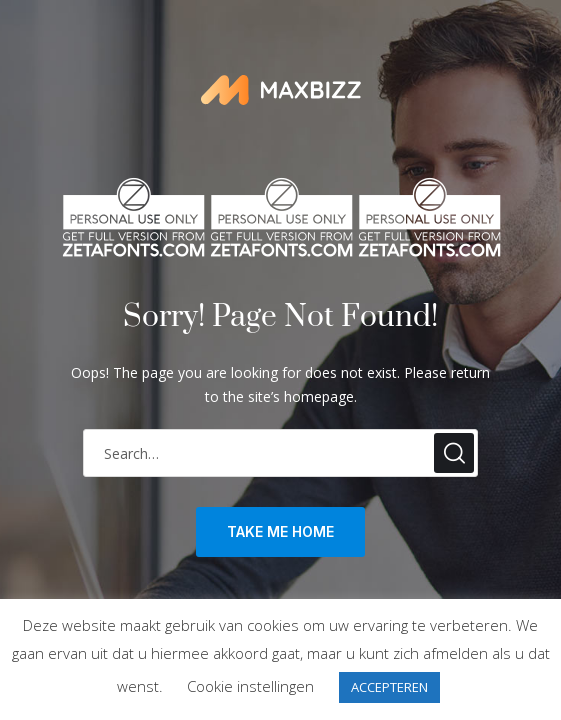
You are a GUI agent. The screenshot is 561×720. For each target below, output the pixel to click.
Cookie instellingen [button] (250, 686)
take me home (280, 531)
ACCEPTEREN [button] (389, 687)
